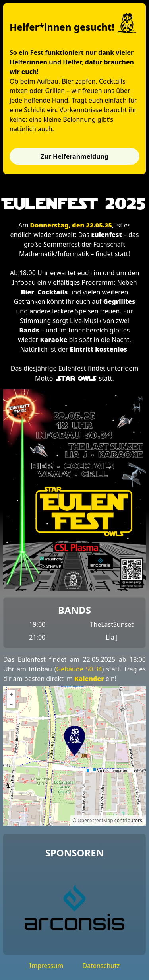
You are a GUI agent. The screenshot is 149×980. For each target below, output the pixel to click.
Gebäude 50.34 (79, 669)
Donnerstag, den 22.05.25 (71, 225)
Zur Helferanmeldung (74, 156)
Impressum (46, 966)
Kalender (89, 679)
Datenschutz (101, 966)
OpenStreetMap (95, 820)
